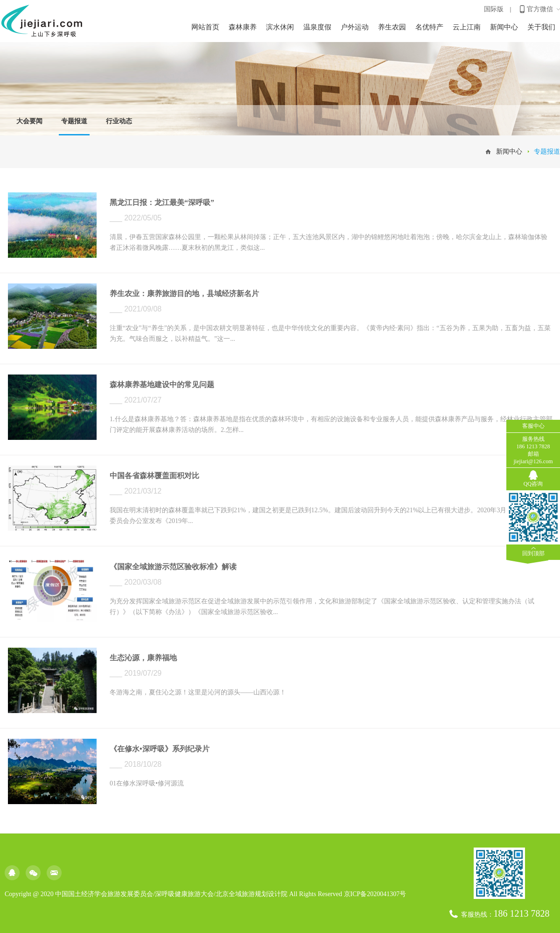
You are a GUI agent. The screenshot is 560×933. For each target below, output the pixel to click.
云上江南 (467, 27)
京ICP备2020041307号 (375, 894)
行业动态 (119, 121)
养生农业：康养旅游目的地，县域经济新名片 (184, 293)
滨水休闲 (280, 27)
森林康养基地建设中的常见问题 (162, 385)
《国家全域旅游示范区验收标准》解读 (173, 567)
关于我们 (541, 27)
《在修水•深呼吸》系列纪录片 (160, 749)
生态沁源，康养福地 (143, 658)
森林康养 (243, 27)
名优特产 (429, 27)
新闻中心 (504, 27)
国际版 (494, 9)
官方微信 (540, 9)
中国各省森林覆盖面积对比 (154, 476)
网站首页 (205, 27)
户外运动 (355, 27)
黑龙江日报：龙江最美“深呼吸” (162, 202)
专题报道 (74, 121)
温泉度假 (317, 27)
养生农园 (392, 27)
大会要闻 (29, 121)
